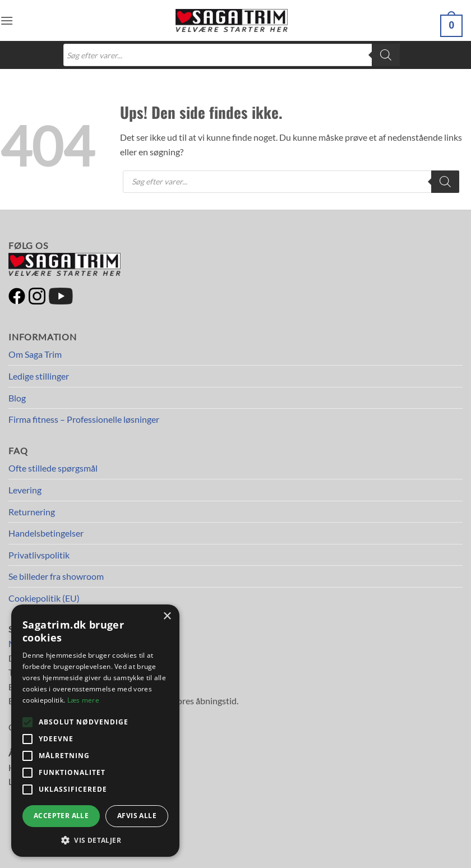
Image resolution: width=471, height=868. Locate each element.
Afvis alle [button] (137, 816)
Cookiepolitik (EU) (44, 598)
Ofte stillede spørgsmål (53, 468)
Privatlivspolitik (39, 555)
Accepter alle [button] (61, 816)
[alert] (95, 731)
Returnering (32, 512)
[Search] (386, 55)
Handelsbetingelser (46, 533)
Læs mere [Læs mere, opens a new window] (83, 700)
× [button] (167, 617)
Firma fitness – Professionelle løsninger (84, 419)
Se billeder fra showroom (56, 576)
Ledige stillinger (39, 376)
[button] (7, 20)
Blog (17, 398)
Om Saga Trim (35, 354)
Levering (25, 490)
